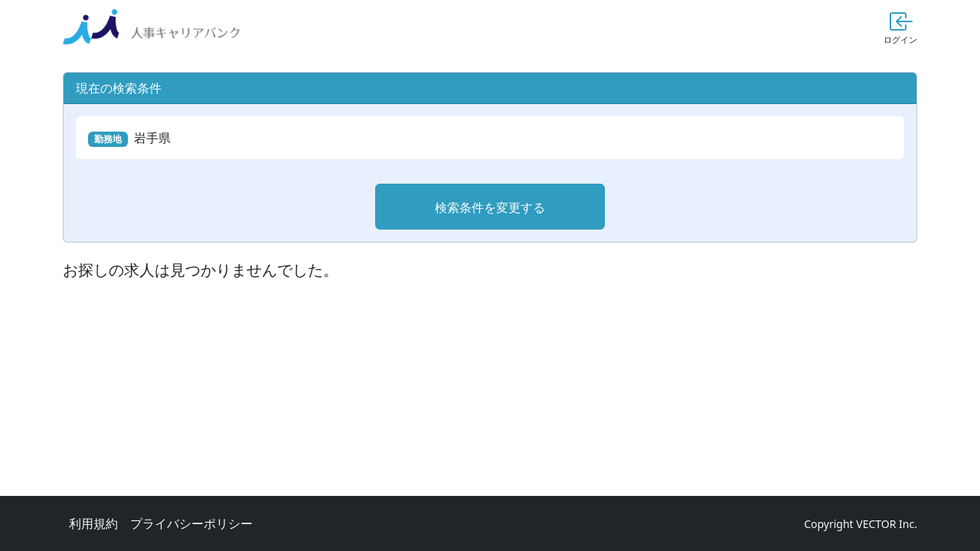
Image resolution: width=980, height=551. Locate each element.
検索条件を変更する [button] (490, 207)
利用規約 (93, 523)
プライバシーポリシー (191, 523)
